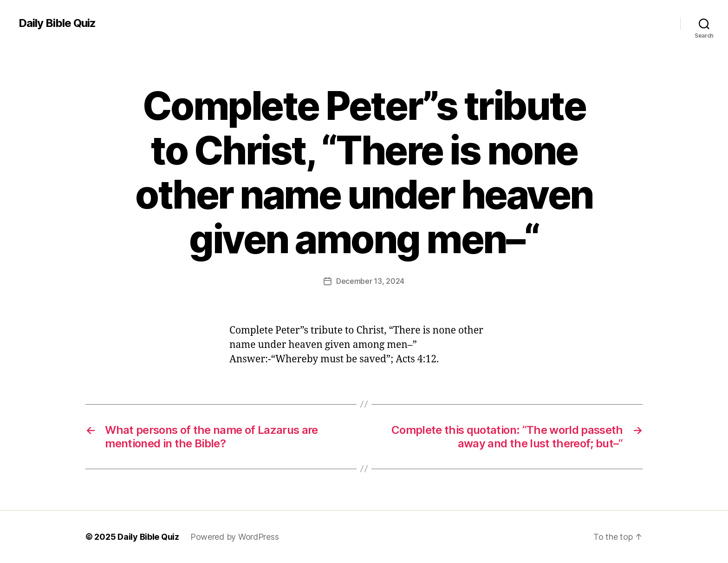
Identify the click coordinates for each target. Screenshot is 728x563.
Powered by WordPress (235, 537)
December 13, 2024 (370, 281)
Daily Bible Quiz (57, 23)
